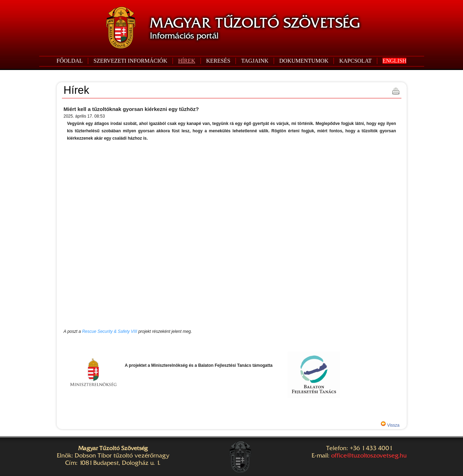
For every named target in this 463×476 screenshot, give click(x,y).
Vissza (393, 425)
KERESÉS (218, 61)
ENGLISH (394, 61)
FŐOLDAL (70, 61)
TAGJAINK (255, 61)
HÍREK (187, 61)
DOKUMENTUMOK (304, 61)
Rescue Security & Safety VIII (109, 331)
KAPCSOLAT (355, 61)
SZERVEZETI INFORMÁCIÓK (130, 61)
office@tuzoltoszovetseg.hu (369, 455)
